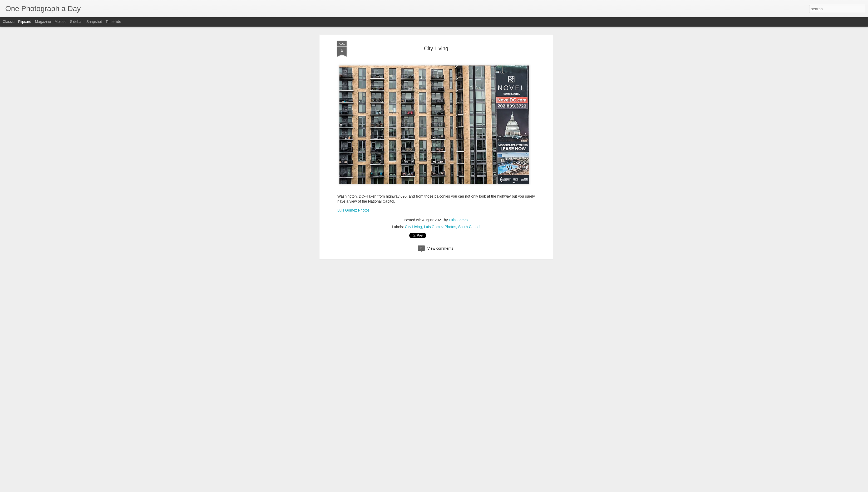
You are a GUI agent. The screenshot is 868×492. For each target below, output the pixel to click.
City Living (413, 46)
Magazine (43, 22)
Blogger (450, 489)
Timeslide (113, 22)
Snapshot (94, 22)
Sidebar (76, 22)
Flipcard (25, 22)
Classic (9, 22)
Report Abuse (466, 489)
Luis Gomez (459, 39)
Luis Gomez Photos (353, 29)
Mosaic (60, 22)
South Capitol (469, 46)
